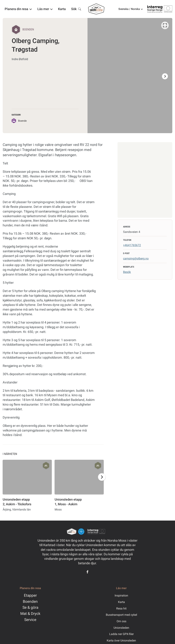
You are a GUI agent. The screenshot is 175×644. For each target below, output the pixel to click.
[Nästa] (165, 76)
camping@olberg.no (136, 258)
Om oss (121, 621)
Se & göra (30, 607)
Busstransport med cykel (121, 615)
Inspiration (121, 596)
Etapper (30, 595)
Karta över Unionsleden (121, 640)
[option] (130, 76)
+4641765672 (132, 245)
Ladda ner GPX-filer (121, 634)
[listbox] (130, 76)
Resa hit (121, 608)
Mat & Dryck (30, 614)
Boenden (30, 602)
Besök (127, 272)
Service (30, 620)
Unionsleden (121, 628)
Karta (121, 602)
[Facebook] (87, 572)
